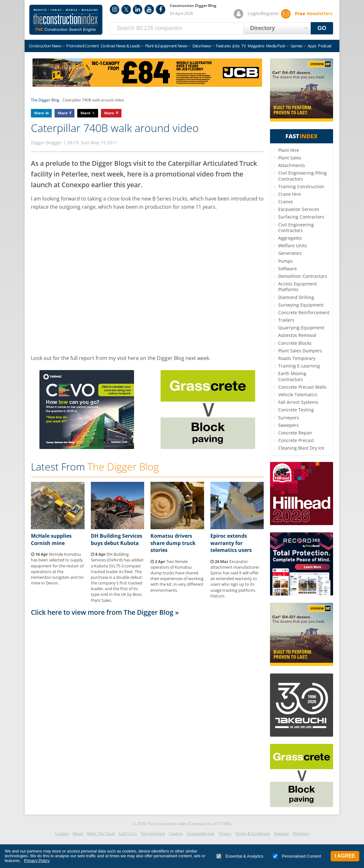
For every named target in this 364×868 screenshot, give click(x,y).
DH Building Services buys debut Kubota (117, 539)
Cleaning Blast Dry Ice (301, 448)
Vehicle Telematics (298, 395)
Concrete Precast (296, 440)
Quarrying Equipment (301, 328)
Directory (301, 833)
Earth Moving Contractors (292, 376)
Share (39, 113)
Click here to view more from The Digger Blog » (105, 612)
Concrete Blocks (295, 343)
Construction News (45, 46)
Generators (290, 253)
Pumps (285, 261)
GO (322, 28)
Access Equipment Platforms (298, 287)
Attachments (292, 165)
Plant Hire (289, 150)
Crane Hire (290, 194)
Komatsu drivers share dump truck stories (173, 543)
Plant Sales (290, 158)
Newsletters (314, 13)
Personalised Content (297, 856)
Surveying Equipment (301, 305)
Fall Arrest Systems (298, 402)
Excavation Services (299, 209)
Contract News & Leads (120, 46)
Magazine (256, 46)
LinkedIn (138, 9)
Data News (202, 46)
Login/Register (263, 13)
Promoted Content (82, 46)
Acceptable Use (201, 833)
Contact (62, 833)
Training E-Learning (299, 366)
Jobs (236, 46)
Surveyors (289, 418)
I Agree (345, 856)
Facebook (161, 9)
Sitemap (281, 833)
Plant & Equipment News (166, 46)
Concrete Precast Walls (302, 387)
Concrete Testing (296, 410)
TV (244, 46)
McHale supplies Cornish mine (51, 539)
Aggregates (290, 238)
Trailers (286, 320)
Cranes (286, 202)
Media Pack (276, 46)
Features (223, 46)
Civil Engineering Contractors (296, 227)
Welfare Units (293, 245)
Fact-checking (153, 833)
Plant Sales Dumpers (300, 351)
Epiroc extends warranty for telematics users (231, 543)
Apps (312, 46)
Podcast (325, 46)
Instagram (114, 9)
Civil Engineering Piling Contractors (302, 176)
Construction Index (66, 20)
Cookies (176, 833)
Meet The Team (101, 833)
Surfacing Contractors (301, 217)
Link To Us (128, 833)
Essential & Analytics (240, 856)
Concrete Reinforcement (304, 312)
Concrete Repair (295, 433)
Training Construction (301, 186)
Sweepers (288, 425)
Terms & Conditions (253, 833)
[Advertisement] (147, 691)
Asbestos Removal (297, 335)
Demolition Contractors (303, 276)
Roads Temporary (297, 358)
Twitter (126, 9)
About (78, 833)
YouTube (149, 9)
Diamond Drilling (296, 297)
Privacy (225, 833)
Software (288, 269)
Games (296, 46)
